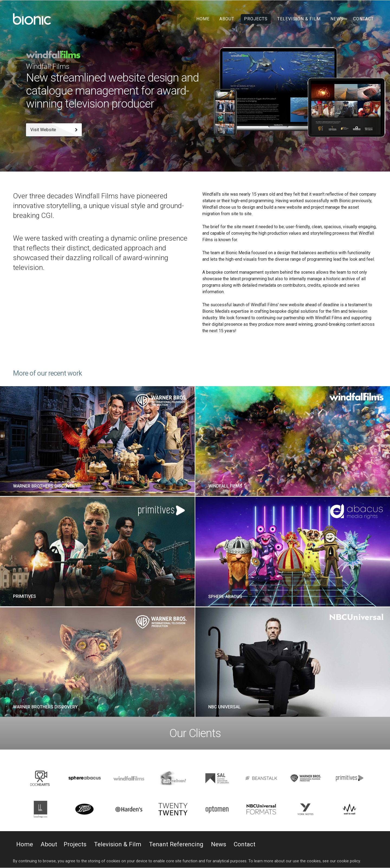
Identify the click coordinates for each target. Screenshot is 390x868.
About (227, 19)
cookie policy (348, 861)
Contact (363, 19)
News (337, 19)
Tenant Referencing (176, 844)
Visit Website (54, 130)
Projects (256, 19)
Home (203, 19)
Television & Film (299, 19)
